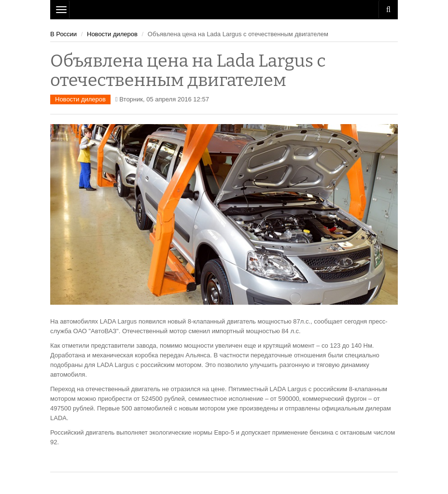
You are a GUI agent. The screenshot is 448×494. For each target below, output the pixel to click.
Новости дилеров (112, 34)
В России (63, 34)
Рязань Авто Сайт (224, 10)
